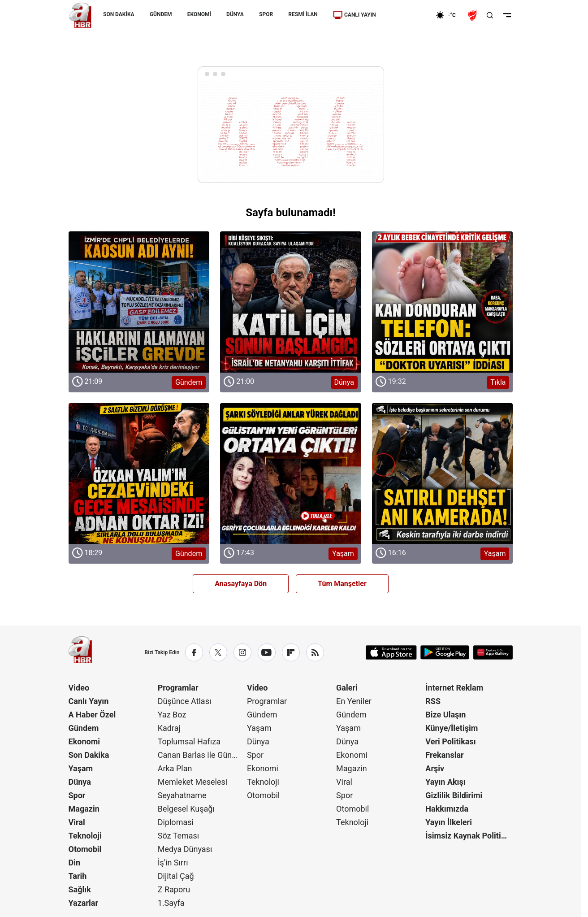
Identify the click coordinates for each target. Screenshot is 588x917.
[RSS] (315, 652)
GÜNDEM (160, 14)
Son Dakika (89, 755)
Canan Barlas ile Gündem (201, 755)
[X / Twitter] (218, 652)
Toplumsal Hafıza (189, 741)
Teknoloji (85, 836)
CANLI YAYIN (354, 15)
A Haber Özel (92, 715)
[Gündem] (139, 302)
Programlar (178, 688)
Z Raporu (174, 889)
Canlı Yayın (89, 701)
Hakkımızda (447, 809)
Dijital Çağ (176, 876)
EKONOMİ (199, 14)
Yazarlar (84, 903)
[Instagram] (242, 652)
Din (75, 863)
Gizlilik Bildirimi (454, 795)
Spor (77, 795)
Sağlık (80, 889)
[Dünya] (291, 302)
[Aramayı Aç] (490, 15)
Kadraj (169, 728)
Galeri (347, 688)
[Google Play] (445, 652)
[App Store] (391, 652)
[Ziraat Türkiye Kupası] (473, 15)
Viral (77, 822)
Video (79, 688)
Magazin (84, 809)
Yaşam (81, 768)
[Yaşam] (291, 474)
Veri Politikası (450, 741)
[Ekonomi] (407, 15)
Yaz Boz (172, 715)
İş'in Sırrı (173, 863)
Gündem (84, 728)
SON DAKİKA (119, 14)
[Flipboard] (291, 652)
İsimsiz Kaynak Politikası (469, 836)
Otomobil (85, 849)
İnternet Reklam (454, 688)
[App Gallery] (493, 652)
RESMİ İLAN (303, 14)
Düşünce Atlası (185, 701)
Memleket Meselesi (193, 782)
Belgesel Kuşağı (186, 809)
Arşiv (435, 768)
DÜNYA (235, 14)
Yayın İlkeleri (449, 822)
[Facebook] (194, 652)
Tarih (78, 876)
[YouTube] (267, 652)
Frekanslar (444, 755)
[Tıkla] (443, 302)
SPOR (266, 14)
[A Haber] (80, 15)
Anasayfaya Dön (241, 584)
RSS (433, 701)
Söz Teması (179, 836)
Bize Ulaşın (445, 715)
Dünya (80, 782)
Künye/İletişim (452, 728)
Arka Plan (175, 768)
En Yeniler (354, 701)
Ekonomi (84, 741)
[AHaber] (449, 15)
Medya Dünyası (185, 849)
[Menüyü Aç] (507, 15)
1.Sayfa (171, 903)
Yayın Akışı (445, 782)
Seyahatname (182, 795)
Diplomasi (176, 822)
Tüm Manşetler (342, 584)
